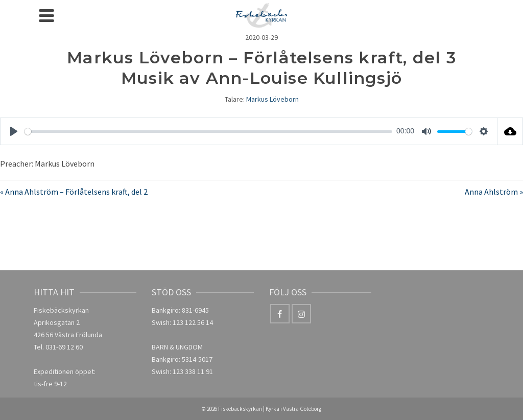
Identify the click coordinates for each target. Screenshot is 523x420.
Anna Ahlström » (494, 192)
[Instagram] (301, 314)
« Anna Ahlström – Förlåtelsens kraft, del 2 (74, 192)
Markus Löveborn (272, 99)
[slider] (208, 132)
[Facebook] (280, 314)
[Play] (14, 131)
